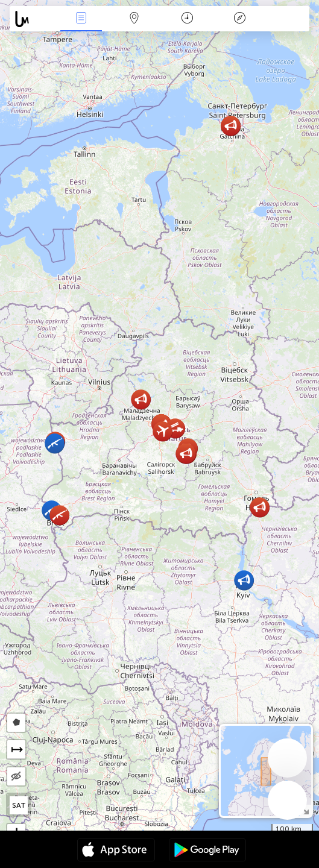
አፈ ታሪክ (240, 19)
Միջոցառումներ (81, 19)
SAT (19, 805)
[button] (186, 454)
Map (134, 19)
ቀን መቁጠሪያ (187, 19)
